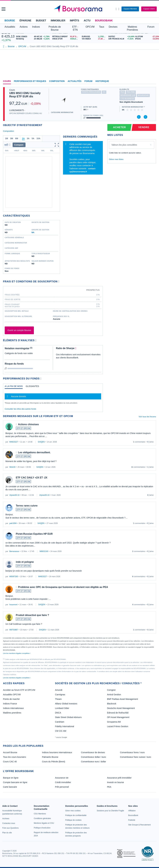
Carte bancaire (10, 787)
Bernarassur (14, 551)
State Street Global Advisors (68, 717)
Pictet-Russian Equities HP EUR (34, 534)
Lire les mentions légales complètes (17, 653)
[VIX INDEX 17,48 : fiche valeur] (94, 39)
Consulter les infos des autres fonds (20, 409)
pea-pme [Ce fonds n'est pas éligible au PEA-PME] (131, 92)
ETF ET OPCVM (23, 428)
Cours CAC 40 (10, 762)
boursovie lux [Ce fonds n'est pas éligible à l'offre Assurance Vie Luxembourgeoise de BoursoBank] (128, 95)
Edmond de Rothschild (118, 713)
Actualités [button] (10, 27)
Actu (87, 21)
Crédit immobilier (63, 782)
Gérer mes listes (116, 159)
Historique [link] (102, 81)
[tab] (14, 387)
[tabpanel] (53, 398)
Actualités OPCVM (12, 695)
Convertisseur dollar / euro (94, 757)
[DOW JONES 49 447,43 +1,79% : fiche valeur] (33, 37)
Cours (7, 81)
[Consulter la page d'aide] (119, 9)
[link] (6, 819)
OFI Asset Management (118, 717)
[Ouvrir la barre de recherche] (116, 9)
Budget (41, 21)
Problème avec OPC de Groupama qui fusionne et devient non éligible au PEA (63, 587)
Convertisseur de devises (93, 752)
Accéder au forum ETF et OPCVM (19, 690)
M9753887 (14, 630)
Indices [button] (36, 27)
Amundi (59, 690)
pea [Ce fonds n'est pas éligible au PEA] (122, 92)
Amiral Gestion (114, 695)
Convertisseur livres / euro (132, 752)
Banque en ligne (11, 778)
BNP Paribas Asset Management (123, 699)
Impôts (74, 21)
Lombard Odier (62, 708)
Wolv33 (12, 467)
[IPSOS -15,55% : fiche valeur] (146, 39)
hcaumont (13, 605)
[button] (3, 9)
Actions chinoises (28, 424)
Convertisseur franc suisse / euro (136, 757)
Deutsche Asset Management (121, 708)
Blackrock (112, 704)
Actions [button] (24, 27)
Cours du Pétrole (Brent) (54, 762)
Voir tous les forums (147, 417)
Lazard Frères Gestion (118, 726)
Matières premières (12, 713)
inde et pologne (25, 562)
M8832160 (44, 551)
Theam (58, 699)
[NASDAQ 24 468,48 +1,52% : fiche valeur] (33, 39)
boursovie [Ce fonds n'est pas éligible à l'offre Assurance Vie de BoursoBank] (143, 95)
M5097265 (14, 577)
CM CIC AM (61, 731)
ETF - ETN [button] (75, 28)
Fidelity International (64, 726)
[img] (142, 110)
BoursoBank (104, 21)
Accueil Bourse (10, 752)
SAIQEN (41, 442)
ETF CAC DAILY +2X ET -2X (32, 478)
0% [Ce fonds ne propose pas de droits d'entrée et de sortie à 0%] (104, 92)
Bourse (10, 21)
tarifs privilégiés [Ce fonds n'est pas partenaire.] (91, 92)
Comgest (111, 690)
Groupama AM (114, 722)
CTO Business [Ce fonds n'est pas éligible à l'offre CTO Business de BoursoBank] (127, 99)
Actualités (75, 81)
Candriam (60, 722)
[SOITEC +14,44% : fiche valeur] (121, 37)
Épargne (25, 21)
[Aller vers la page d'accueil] (80, 9)
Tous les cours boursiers (15, 757)
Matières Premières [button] (132, 28)
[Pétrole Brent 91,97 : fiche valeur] (66, 37)
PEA (109, 787)
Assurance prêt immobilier (119, 778)
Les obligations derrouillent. (34, 452)
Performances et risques (30, 81)
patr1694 (13, 523)
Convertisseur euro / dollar (94, 762)
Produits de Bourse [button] (55, 28)
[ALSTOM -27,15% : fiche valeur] (146, 37)
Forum (151, 27)
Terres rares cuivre (27, 506)
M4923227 (14, 442)
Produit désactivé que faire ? (32, 615)
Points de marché (11, 699)
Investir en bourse (115, 782)
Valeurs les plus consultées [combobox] (124, 145)
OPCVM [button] (90, 27)
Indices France (10, 704)
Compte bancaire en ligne (15, 782)
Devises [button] (113, 27)
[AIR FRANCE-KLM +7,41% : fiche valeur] (121, 39)
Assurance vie (62, 778)
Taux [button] (102, 27)
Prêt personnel (62, 787)
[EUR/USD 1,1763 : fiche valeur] (94, 37)
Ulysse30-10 (15, 495)
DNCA (58, 713)
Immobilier (58, 21)
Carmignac (60, 695)
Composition (57, 81)
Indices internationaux (13, 708)
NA (33, 232)
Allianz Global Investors (66, 704)
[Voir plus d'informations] (59, 281)
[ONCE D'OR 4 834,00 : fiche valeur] (66, 39)
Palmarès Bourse (50, 757)
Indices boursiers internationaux (57, 752)
